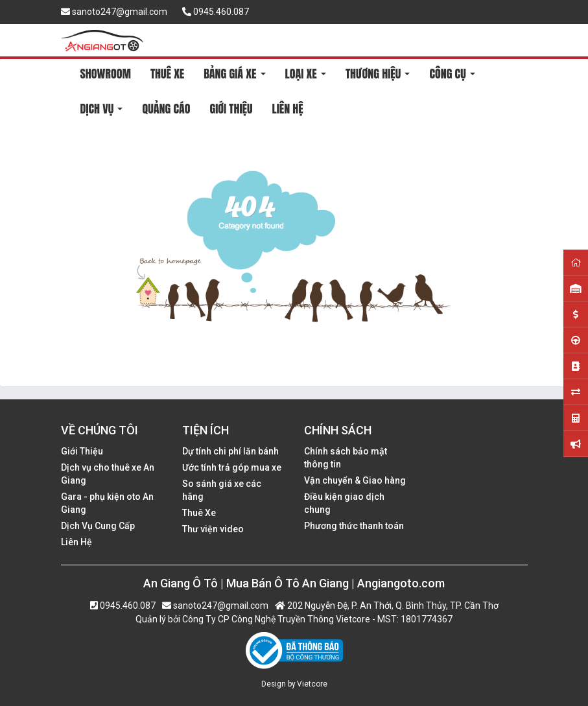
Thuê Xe (199, 513)
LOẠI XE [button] (306, 74)
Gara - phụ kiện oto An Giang (107, 503)
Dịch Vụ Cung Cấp (98, 526)
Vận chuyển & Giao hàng (355, 480)
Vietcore (312, 684)
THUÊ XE (167, 74)
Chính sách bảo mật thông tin (346, 458)
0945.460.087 (216, 12)
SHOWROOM (106, 74)
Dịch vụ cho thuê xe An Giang (108, 474)
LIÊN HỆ (287, 109)
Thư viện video (213, 529)
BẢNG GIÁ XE (234, 74)
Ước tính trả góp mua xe (232, 467)
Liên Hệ (76, 542)
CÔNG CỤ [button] (452, 74)
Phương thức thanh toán (354, 526)
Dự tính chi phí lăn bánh (230, 451)
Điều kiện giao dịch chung (344, 503)
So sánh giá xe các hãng (222, 490)
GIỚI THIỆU (231, 109)
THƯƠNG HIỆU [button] (378, 74)
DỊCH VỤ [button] (102, 109)
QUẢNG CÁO (166, 109)
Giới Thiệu (82, 451)
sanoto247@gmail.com (114, 12)
